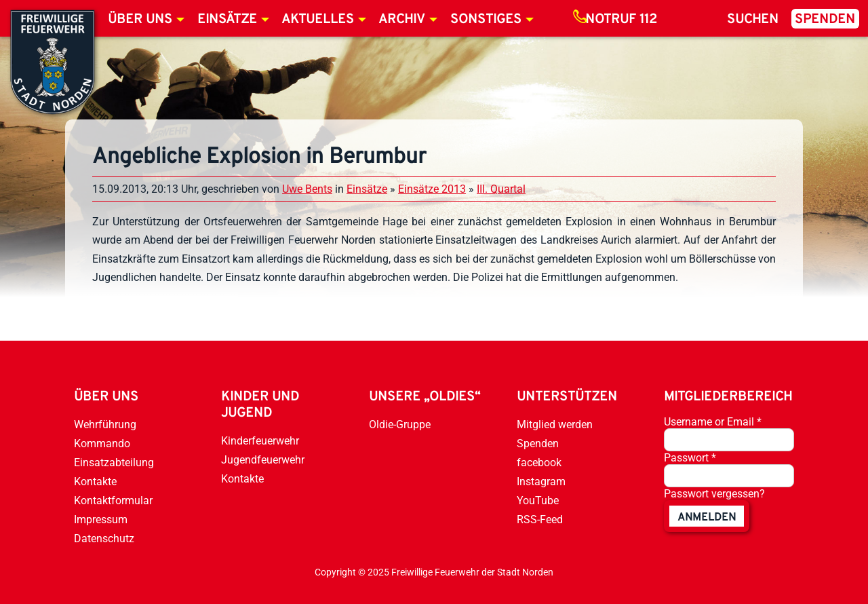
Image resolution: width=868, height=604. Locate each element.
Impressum (101, 520)
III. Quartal (501, 189)
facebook (539, 463)
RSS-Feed (540, 520)
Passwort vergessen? (714, 494)
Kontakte (95, 482)
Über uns (140, 20)
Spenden (825, 20)
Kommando (102, 443)
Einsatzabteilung (114, 463)
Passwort (690, 458)
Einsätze (227, 20)
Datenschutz (104, 539)
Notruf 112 (621, 20)
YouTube (538, 501)
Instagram (541, 482)
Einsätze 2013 (432, 189)
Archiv (402, 20)
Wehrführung (105, 424)
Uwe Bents (307, 189)
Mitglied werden (555, 424)
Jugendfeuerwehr (263, 460)
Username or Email (713, 422)
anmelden (707, 518)
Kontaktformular (113, 501)
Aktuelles (318, 20)
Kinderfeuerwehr (260, 441)
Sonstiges (486, 20)
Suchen (753, 20)
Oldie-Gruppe (400, 424)
